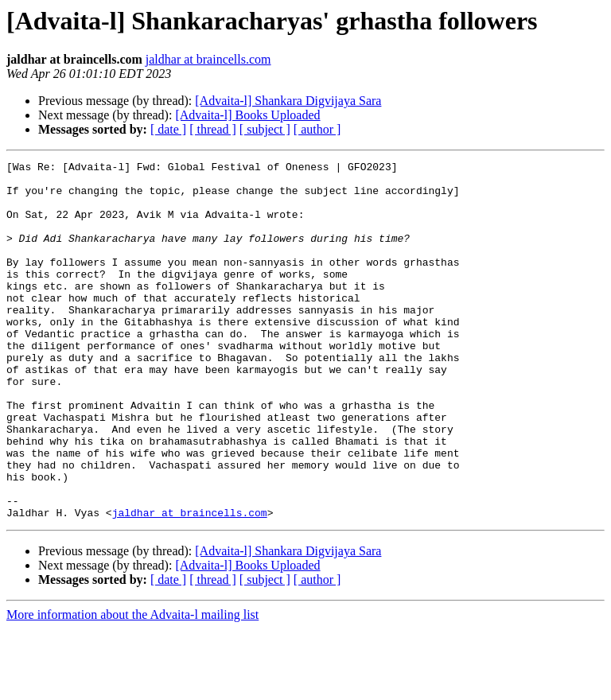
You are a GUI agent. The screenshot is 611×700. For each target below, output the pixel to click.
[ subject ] (265, 129)
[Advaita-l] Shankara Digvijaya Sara (288, 101)
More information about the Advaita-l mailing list (132, 686)
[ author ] (317, 129)
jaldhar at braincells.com (208, 59)
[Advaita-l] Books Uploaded (247, 115)
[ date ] (168, 129)
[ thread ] (213, 129)
